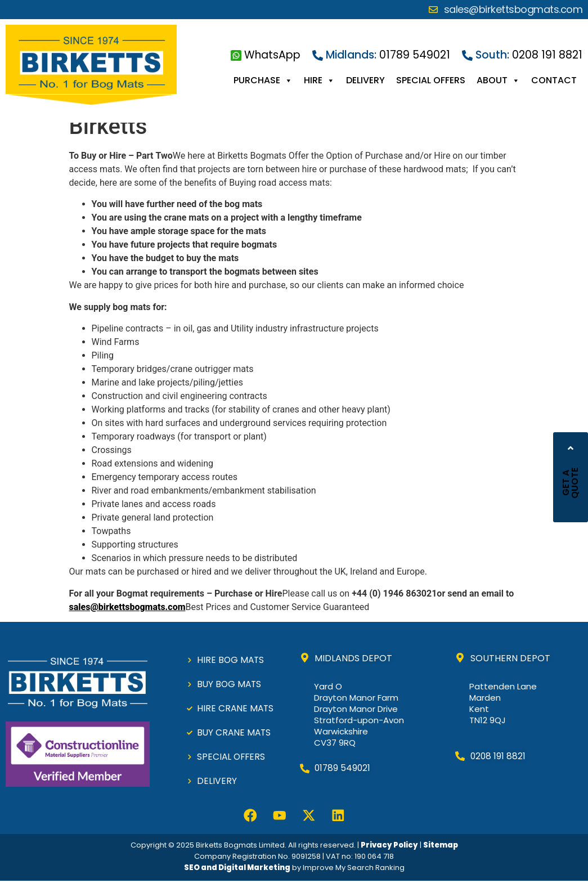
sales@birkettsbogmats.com (127, 607)
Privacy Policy (389, 847)
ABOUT (498, 80)
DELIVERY (365, 80)
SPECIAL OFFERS (431, 80)
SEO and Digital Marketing (237, 869)
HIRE (319, 80)
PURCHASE (263, 80)
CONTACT (554, 80)
